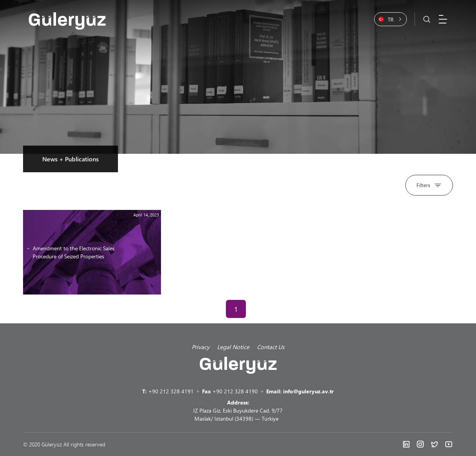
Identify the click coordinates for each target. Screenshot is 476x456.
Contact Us (271, 347)
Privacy (201, 347)
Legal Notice (233, 347)
